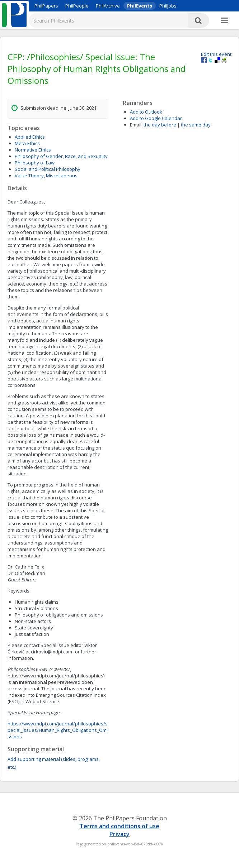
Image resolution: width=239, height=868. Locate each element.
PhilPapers (46, 6)
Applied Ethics (30, 137)
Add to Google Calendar (156, 118)
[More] (224, 21)
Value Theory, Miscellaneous (46, 176)
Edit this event (216, 54)
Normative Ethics (33, 150)
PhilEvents (140, 6)
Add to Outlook (146, 112)
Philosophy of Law (35, 163)
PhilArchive (108, 6)
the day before (160, 125)
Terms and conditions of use (119, 826)
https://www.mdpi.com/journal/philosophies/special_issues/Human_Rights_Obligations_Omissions (58, 730)
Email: (136, 125)
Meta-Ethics (27, 143)
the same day (196, 125)
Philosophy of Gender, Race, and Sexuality (61, 156)
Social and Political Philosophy (48, 169)
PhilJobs (168, 6)
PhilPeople (77, 6)
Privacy (119, 834)
